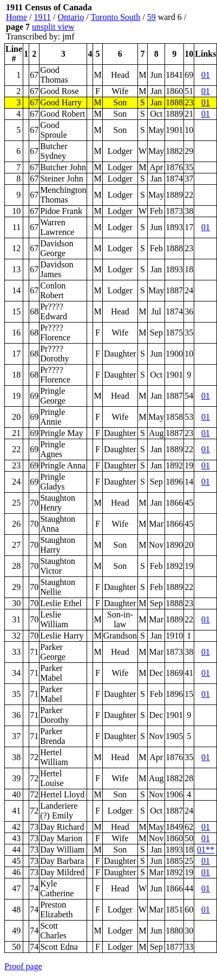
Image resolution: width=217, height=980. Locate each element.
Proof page (23, 966)
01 (206, 75)
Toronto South (115, 17)
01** (206, 850)
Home (17, 17)
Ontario (71, 17)
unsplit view (53, 27)
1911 (42, 17)
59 (152, 17)
